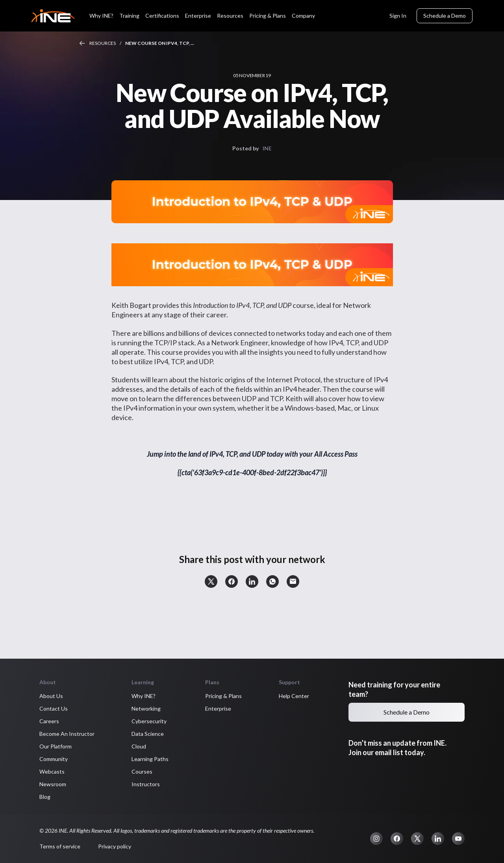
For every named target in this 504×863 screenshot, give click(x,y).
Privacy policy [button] (115, 846)
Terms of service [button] (60, 846)
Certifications (162, 16)
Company (303, 16)
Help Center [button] (294, 696)
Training (129, 16)
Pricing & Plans (268, 16)
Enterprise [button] (218, 708)
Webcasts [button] (52, 771)
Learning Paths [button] (150, 759)
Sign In (398, 16)
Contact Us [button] (54, 708)
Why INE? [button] (144, 696)
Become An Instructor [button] (67, 734)
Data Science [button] (148, 734)
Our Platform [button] (56, 746)
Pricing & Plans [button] (223, 696)
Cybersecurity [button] (149, 721)
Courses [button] (142, 771)
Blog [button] (45, 797)
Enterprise (198, 16)
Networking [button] (146, 708)
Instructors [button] (146, 784)
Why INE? (101, 16)
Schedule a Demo (445, 16)
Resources (230, 16)
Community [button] (54, 759)
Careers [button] (49, 721)
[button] (211, 582)
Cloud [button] (139, 746)
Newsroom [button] (53, 784)
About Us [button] (51, 696)
